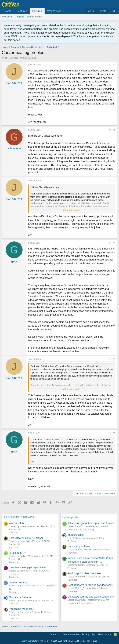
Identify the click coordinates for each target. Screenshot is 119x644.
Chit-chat (13, 533)
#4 (114, 243)
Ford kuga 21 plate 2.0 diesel (26, 538)
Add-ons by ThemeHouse (86, 641)
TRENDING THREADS (19, 517)
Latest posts (70, 517)
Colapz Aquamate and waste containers (91, 597)
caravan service (18, 582)
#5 (114, 359)
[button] (63, 11)
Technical (14, 562)
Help (101, 634)
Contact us (55, 634)
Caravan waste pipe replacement (28, 567)
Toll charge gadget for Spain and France (91, 523)
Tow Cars (14, 547)
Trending (20, 17)
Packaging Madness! (21, 609)
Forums (37, 11)
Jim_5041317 (12, 58)
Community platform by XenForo (48, 641)
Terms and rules (71, 634)
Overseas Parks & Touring (81, 529)
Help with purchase (79, 546)
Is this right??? (17, 553)
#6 (114, 433)
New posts (7, 17)
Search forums (34, 17)
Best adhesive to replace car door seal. (90, 585)
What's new (54, 11)
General (13, 592)
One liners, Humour (20, 597)
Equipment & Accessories (80, 603)
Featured (22, 11)
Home (8, 11)
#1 (114, 65)
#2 (114, 130)
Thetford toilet (76, 535)
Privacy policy (89, 634)
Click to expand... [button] (72, 210)
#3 (114, 180)
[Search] (114, 11)
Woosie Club (16, 523)
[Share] (110, 65)
